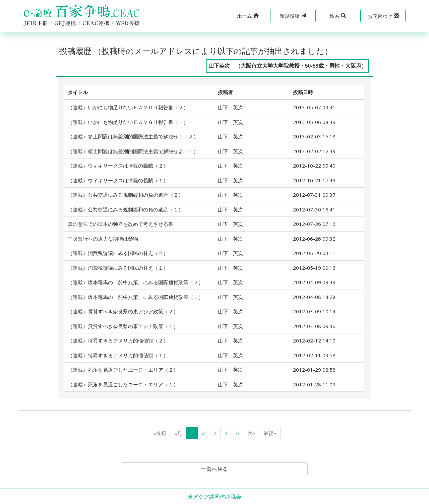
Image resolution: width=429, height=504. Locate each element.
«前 (178, 433)
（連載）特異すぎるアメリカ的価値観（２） (118, 340)
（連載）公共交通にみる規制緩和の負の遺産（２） (126, 195)
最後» (270, 433)
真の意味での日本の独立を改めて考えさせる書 (120, 224)
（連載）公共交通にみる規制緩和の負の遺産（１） (126, 209)
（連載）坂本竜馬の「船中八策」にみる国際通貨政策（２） (136, 282)
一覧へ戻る (214, 469)
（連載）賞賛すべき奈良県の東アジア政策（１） (123, 326)
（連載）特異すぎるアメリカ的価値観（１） (118, 355)
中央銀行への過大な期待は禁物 (103, 239)
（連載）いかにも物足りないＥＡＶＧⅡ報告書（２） (128, 107)
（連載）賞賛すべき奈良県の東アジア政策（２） (123, 311)
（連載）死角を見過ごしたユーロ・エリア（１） (123, 384)
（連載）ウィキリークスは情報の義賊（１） (118, 180)
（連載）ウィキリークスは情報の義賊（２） (118, 166)
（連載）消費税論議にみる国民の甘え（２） (118, 253)
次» (251, 433)
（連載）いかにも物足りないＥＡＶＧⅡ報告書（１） (128, 122)
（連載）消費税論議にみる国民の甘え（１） (118, 268)
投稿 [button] (293, 16)
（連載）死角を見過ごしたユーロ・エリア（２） (123, 370)
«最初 (160, 433)
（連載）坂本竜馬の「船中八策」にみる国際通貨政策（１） (136, 297)
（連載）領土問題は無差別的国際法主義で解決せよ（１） (133, 151)
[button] (248, 16)
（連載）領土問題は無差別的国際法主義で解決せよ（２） (133, 136)
